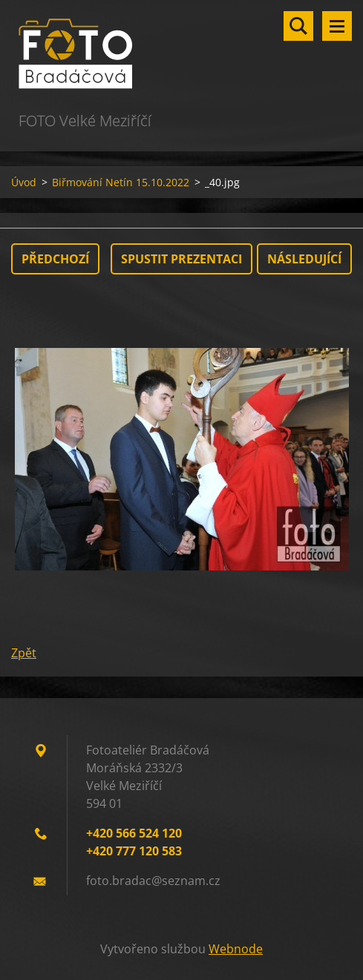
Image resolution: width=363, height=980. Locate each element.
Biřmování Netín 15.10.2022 (121, 182)
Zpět (24, 653)
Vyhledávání (298, 26)
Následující (304, 259)
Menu (337, 26)
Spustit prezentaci (181, 259)
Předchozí (55, 259)
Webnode (236, 949)
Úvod (24, 182)
